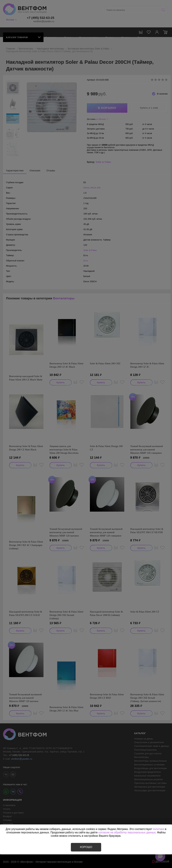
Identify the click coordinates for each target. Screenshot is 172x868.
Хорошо (86, 847)
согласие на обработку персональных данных (127, 832)
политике (159, 829)
